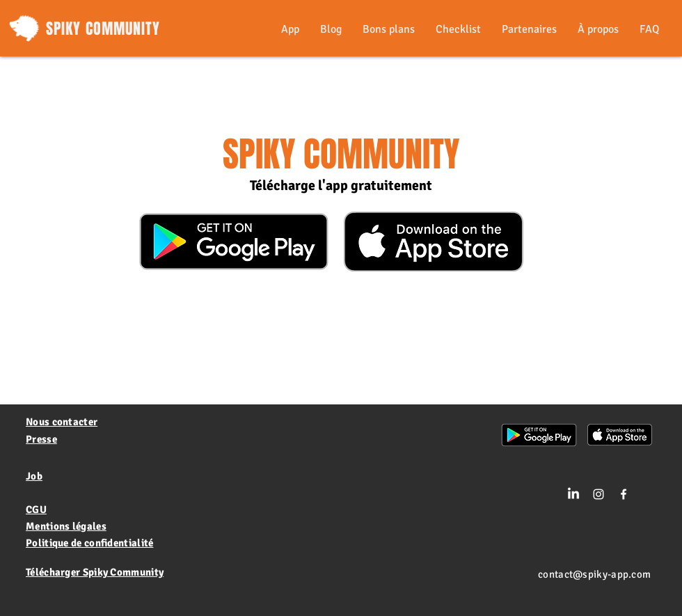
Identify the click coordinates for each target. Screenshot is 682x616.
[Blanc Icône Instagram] (598, 494)
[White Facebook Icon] (624, 494)
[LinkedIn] (573, 494)
